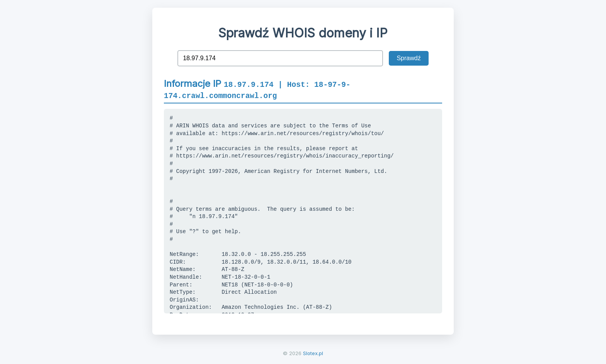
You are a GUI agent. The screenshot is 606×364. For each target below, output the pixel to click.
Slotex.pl (313, 353)
